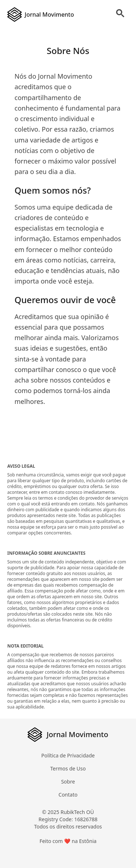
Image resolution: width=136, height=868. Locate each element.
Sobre (68, 782)
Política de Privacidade (68, 755)
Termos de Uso (68, 768)
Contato (68, 795)
